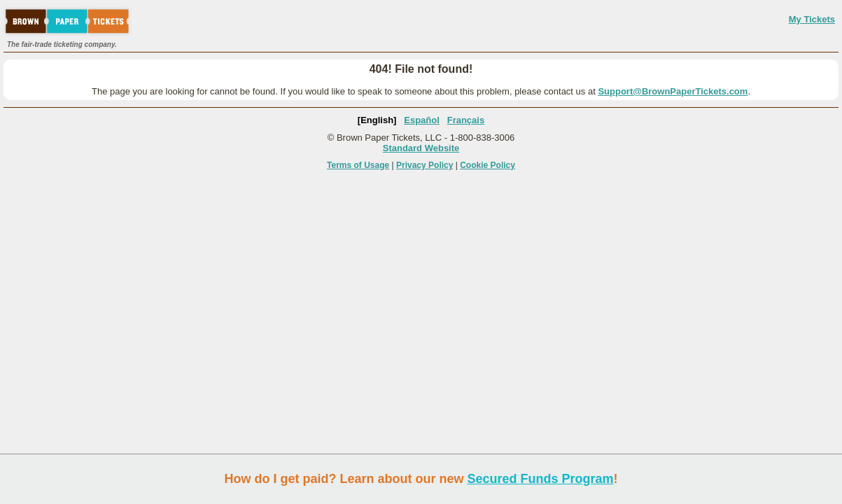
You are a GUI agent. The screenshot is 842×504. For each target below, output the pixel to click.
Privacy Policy (424, 165)
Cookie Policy (487, 165)
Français (466, 120)
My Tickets (812, 19)
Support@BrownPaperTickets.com (673, 91)
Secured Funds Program (540, 479)
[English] (377, 120)
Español (422, 120)
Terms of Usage (358, 165)
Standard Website (421, 148)
